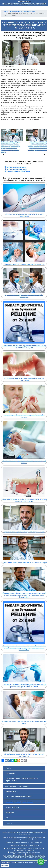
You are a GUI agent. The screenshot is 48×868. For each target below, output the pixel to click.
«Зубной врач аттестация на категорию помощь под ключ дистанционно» (24, 742)
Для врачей (10, 773)
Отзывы (16, 856)
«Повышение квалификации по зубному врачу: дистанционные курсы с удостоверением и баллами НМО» (24, 670)
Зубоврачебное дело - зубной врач (17, 171)
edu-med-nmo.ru (24, 1)
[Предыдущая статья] (4, 155)
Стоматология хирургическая (15, 167)
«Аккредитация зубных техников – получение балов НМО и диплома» (24, 401)
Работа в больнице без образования (18, 797)
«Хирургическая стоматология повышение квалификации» (24, 242)
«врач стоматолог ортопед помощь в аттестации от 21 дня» (24, 518)
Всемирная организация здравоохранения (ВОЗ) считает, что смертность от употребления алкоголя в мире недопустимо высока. (36, 142)
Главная (8, 768)
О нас (7, 818)
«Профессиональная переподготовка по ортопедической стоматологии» (24, 366)
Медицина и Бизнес (12, 807)
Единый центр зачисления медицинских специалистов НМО (24, 4)
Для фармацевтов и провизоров (17, 786)
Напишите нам (20, 854)
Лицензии (10, 856)
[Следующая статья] (44, 155)
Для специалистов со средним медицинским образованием (22, 780)
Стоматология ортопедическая (16, 169)
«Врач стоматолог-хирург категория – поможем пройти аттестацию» (24, 282)
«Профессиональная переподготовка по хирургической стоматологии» (24, 200)
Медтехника (10, 812)
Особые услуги (11, 791)
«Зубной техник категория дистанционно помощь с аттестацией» (24, 549)
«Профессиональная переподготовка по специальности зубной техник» (24, 442)
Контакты (9, 823)
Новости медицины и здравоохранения (19, 802)
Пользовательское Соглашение (35, 856)
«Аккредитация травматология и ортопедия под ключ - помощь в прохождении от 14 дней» (24, 484)
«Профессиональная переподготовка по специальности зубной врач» (24, 707)
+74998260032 (30, 854)
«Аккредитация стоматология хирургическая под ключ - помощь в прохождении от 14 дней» (24, 324)
